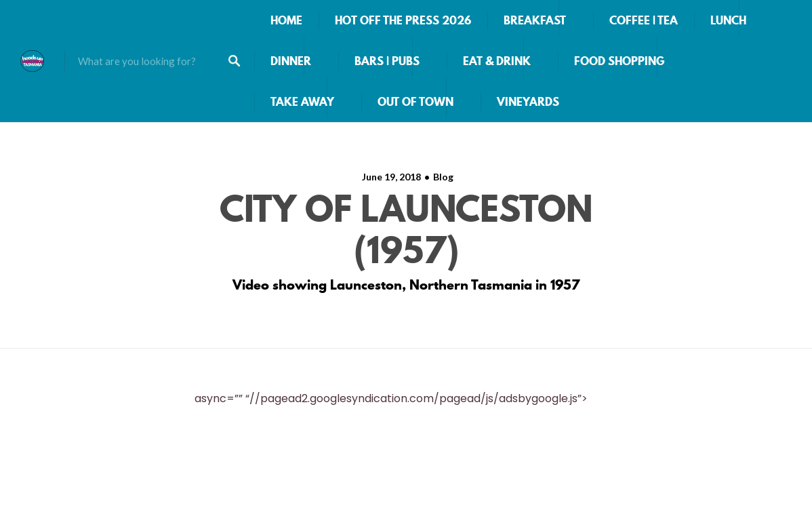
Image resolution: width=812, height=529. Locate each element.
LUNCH (728, 20)
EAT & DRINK (497, 61)
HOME (286, 20)
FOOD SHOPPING (619, 61)
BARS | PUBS (387, 61)
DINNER (291, 61)
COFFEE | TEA (644, 20)
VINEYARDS (528, 102)
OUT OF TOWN (415, 102)
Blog (443, 177)
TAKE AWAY (302, 102)
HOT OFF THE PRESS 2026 (403, 20)
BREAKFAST (535, 20)
